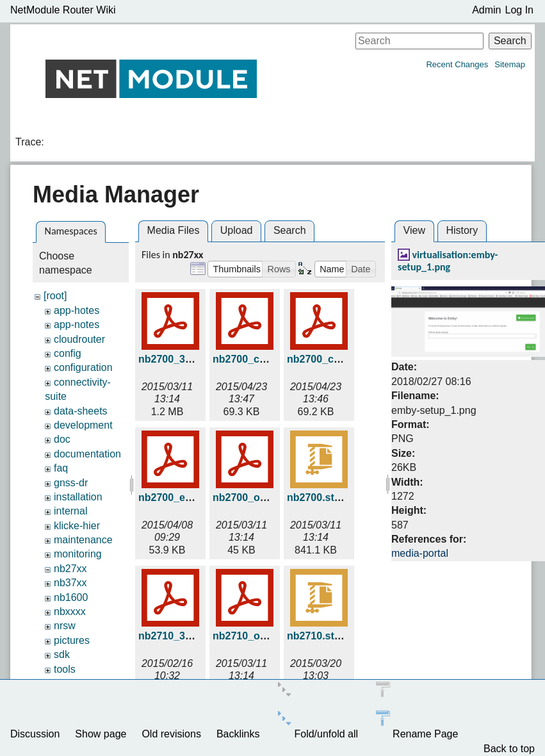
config (68, 353)
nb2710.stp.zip (322, 636)
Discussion (35, 734)
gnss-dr (71, 483)
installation (78, 497)
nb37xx (70, 583)
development (83, 425)
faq (61, 468)
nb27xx (70, 569)
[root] (55, 296)
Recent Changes (457, 64)
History (462, 230)
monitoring (78, 554)
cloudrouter (79, 339)
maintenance (83, 540)
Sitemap (510, 64)
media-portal (420, 553)
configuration (83, 367)
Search (510, 41)
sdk (62, 654)
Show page (101, 734)
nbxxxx (70, 612)
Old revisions (171, 734)
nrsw (65, 626)
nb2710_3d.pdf (174, 636)
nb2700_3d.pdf (174, 359)
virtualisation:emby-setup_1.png (448, 261)
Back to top (509, 749)
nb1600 (71, 597)
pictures (72, 640)
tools (65, 669)
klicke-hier (77, 526)
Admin (486, 10)
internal (70, 511)
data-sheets (81, 411)
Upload (237, 230)
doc (62, 439)
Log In (519, 10)
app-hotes (77, 310)
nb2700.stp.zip (322, 497)
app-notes (77, 325)
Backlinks (238, 734)
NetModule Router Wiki (63, 10)
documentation (87, 454)
